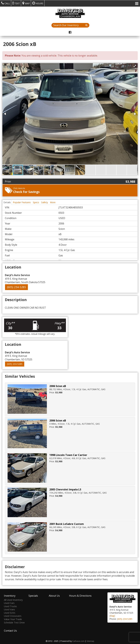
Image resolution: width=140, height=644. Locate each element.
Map (26, 3)
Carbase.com (78, 641)
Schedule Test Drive (14, 622)
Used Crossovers (13, 616)
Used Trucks (10, 606)
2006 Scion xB (58, 386)
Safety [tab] (45, 202)
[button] (135, 66)
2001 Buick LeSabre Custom (67, 524)
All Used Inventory (13, 599)
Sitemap (90, 641)
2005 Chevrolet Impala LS (65, 489)
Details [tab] (7, 202)
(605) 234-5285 (16, 287)
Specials (33, 595)
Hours (38, 3)
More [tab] (53, 202)
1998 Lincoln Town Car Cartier (68, 455)
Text (16, 3)
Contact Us (10, 630)
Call (6, 3)
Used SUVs (10, 612)
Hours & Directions (80, 595)
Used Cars (9, 603)
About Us (54, 595)
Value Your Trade (13, 619)
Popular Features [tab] (22, 202)
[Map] (112, 615)
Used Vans (9, 609)
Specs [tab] (36, 202)
